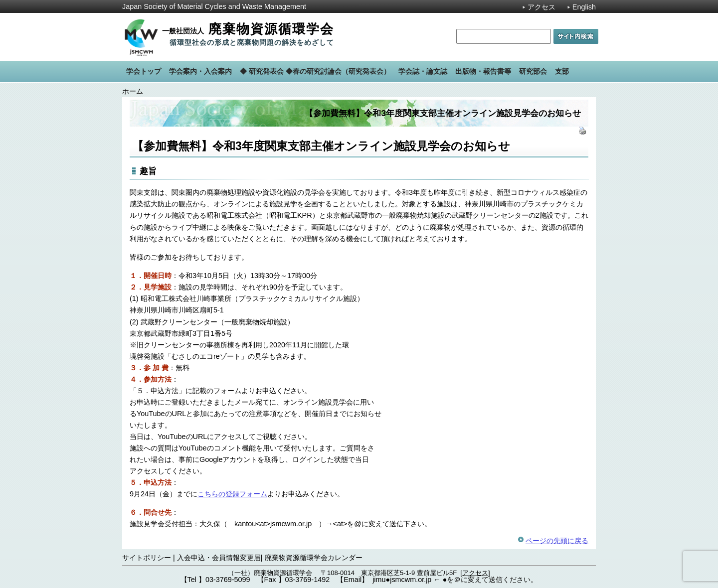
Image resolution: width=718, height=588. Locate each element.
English (584, 7)
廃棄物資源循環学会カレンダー (314, 558)
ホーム (133, 91)
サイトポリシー (147, 558)
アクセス (541, 7)
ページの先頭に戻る (557, 541)
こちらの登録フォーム (232, 494)
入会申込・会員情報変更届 (219, 558)
